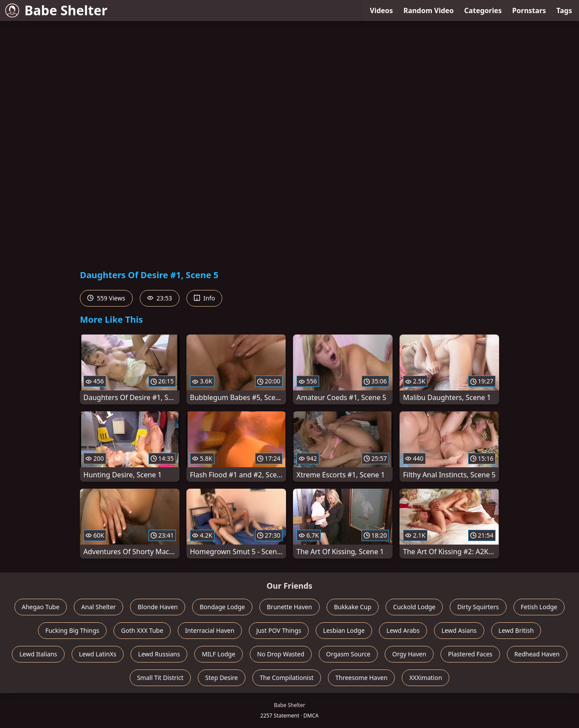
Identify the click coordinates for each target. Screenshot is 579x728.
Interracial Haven (210, 630)
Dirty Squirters (478, 607)
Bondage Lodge (222, 607)
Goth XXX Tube (142, 630)
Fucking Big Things (72, 630)
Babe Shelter (56, 10)
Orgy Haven (409, 654)
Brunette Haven (289, 607)
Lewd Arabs (403, 630)
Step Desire (222, 678)
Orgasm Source (348, 654)
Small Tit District (160, 678)
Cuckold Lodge (414, 607)
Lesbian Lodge (344, 630)
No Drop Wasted (281, 654)
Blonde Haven (158, 607)
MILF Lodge (219, 654)
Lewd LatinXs (98, 654)
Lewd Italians (38, 654)
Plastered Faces (470, 654)
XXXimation (426, 678)
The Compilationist (287, 678)
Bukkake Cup (353, 607)
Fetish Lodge (539, 607)
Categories (483, 10)
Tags (564, 10)
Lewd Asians (459, 630)
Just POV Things (279, 630)
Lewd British (516, 630)
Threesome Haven (361, 678)
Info (204, 298)
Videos (381, 10)
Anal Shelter (98, 607)
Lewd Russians (159, 654)
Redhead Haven (537, 654)
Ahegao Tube (41, 607)
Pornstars (529, 10)
